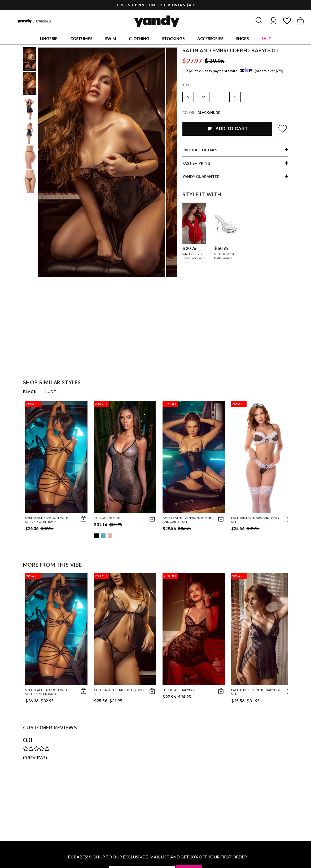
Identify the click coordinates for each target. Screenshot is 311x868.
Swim (111, 39)
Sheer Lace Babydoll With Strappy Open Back (47, 520)
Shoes (242, 39)
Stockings (173, 39)
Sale (266, 39)
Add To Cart (227, 129)
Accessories (210, 39)
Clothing (139, 39)
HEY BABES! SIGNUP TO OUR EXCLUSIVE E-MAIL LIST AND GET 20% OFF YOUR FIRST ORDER (156, 857)
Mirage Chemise (107, 518)
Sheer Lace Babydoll (180, 690)
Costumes (81, 39)
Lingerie (49, 39)
